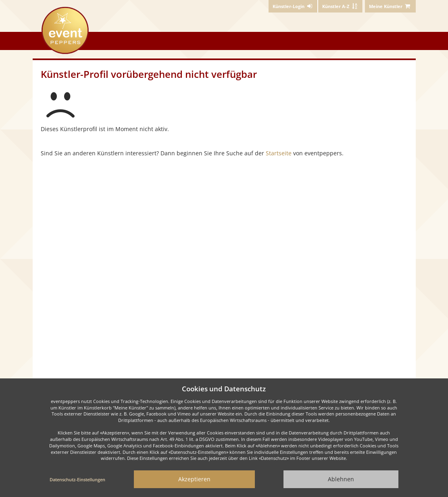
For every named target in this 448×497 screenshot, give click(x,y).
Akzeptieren (194, 479)
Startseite (279, 153)
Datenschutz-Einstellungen (77, 479)
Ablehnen (341, 479)
